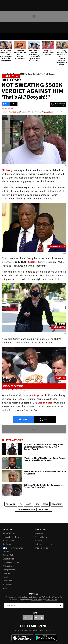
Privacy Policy (37, 600)
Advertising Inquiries (44, 544)
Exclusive (57, 504)
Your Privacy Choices (14, 548)
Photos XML (8, 584)
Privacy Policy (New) (11, 537)
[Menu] (4, 36)
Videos (6, 588)
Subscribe (61, 605)
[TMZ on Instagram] (42, 618)
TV (21, 504)
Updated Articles (10, 559)
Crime (45, 504)
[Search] (64, 36)
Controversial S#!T (26, 509)
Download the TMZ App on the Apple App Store (22, 638)
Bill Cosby (11, 504)
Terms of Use (8, 541)
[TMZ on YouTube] (36, 618)
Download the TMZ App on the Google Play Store (46, 638)
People (6, 577)
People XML (8, 581)
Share (23, 420)
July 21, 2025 (47, 112)
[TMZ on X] (31, 618)
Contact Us (40, 533)
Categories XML (9, 570)
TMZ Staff (8, 108)
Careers (39, 541)
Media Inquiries (42, 548)
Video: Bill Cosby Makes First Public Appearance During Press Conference (15, 390)
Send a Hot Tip (41, 537)
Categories (7, 566)
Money (29, 504)
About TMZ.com (10, 533)
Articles (6, 552)
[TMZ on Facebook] (25, 618)
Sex (37, 504)
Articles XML (8, 555)
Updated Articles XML (12, 562)
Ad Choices (8, 544)
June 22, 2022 (15, 112)
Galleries (6, 573)
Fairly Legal (45, 509)
